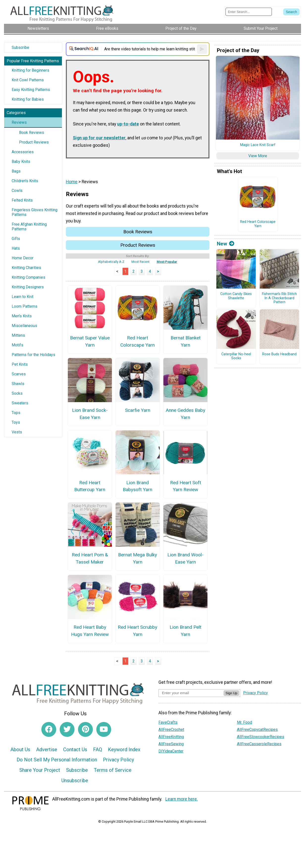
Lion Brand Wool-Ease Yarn (185, 558)
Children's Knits (25, 181)
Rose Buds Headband (279, 354)
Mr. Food (244, 722)
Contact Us (75, 749)
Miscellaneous (24, 326)
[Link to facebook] (49, 729)
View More (258, 156)
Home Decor (23, 258)
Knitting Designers (28, 287)
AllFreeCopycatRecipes (257, 730)
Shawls (18, 384)
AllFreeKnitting (171, 737)
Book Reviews (32, 133)
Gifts (16, 239)
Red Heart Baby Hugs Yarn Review (90, 631)
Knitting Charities (26, 268)
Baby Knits (21, 162)
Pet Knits (20, 364)
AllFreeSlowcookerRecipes (261, 737)
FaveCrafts (168, 722)
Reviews (19, 122)
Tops (16, 413)
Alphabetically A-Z (111, 262)
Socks (17, 393)
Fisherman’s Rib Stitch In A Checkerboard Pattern (279, 298)
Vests (17, 432)
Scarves (19, 374)
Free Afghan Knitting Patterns (29, 227)
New (226, 244)
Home (72, 182)
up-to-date (128, 124)
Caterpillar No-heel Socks (236, 356)
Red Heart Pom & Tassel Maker (90, 558)
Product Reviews (34, 142)
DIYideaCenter (171, 751)
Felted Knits (22, 200)
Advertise (47, 749)
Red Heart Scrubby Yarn (138, 631)
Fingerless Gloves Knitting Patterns (35, 212)
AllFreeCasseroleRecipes (259, 744)
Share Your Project (40, 770)
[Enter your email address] (191, 693)
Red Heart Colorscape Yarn (138, 341)
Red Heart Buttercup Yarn (90, 486)
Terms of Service (113, 770)
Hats (16, 248)
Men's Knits (22, 316)
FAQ (98, 749)
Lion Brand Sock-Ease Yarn (90, 414)
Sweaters (20, 403)
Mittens (18, 335)
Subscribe (20, 47)
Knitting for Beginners (30, 70)
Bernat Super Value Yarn (90, 341)
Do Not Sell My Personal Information (57, 760)
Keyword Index (124, 749)
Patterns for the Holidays (33, 355)
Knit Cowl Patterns (28, 80)
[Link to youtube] (104, 729)
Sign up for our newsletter (99, 138)
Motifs (17, 345)
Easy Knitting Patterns (31, 90)
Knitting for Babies (28, 99)
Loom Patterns (25, 306)
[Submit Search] (291, 12)
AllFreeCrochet (171, 730)
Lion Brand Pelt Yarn (185, 631)
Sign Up (231, 693)
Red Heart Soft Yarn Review (186, 486)
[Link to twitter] (67, 729)
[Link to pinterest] (85, 729)
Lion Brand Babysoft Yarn (138, 486)
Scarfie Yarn (138, 410)
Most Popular (167, 262)
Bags (16, 171)
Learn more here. (182, 799)
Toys (16, 422)
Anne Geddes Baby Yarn (185, 414)
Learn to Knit (23, 297)
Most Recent (140, 262)
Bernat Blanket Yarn (186, 341)
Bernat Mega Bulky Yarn (138, 558)
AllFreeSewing (171, 744)
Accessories (23, 152)
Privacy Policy (118, 760)
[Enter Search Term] (249, 12)
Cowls (17, 191)
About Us (20, 749)
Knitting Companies (28, 277)
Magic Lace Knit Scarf (258, 145)
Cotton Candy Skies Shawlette (236, 296)
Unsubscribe (75, 780)
